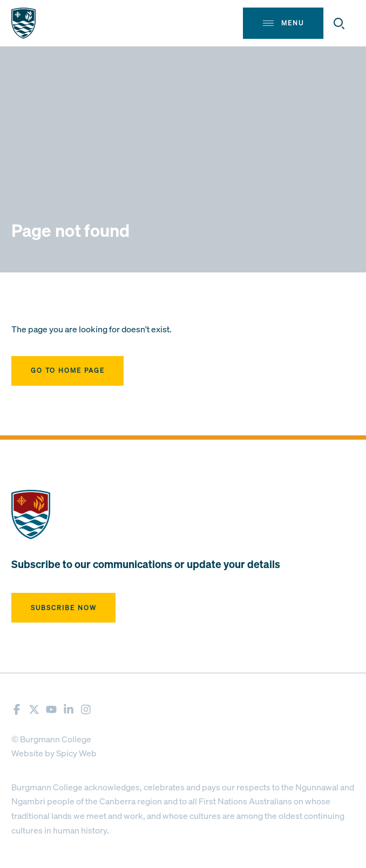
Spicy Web (76, 753)
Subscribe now (64, 608)
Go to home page (68, 370)
